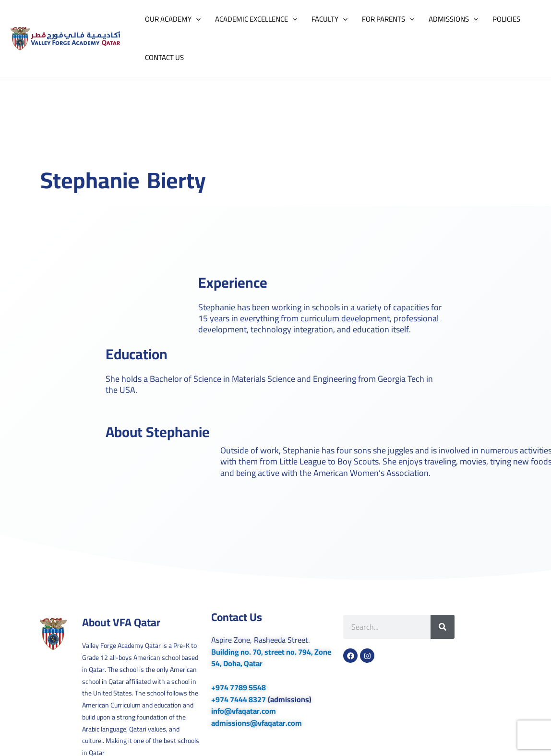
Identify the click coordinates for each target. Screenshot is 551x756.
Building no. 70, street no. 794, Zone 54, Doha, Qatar (271, 658)
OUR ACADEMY (173, 19)
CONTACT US (164, 57)
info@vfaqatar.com (244, 711)
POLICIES (506, 19)
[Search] (443, 627)
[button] (196, 19)
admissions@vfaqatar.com (257, 723)
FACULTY (329, 19)
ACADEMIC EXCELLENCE (256, 19)
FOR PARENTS (388, 19)
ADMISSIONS (453, 19)
